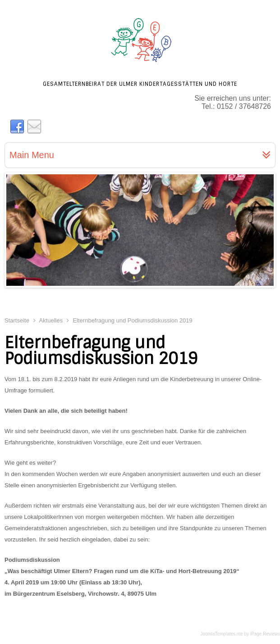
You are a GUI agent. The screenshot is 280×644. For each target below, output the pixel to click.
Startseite (17, 320)
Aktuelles (51, 320)
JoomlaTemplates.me (221, 634)
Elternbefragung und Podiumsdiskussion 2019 (101, 351)
